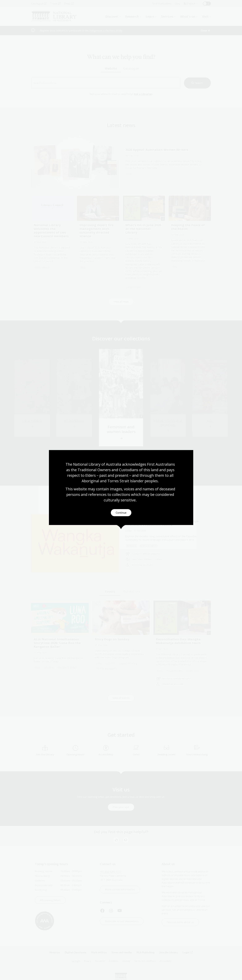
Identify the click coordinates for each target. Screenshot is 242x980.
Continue (121, 513)
